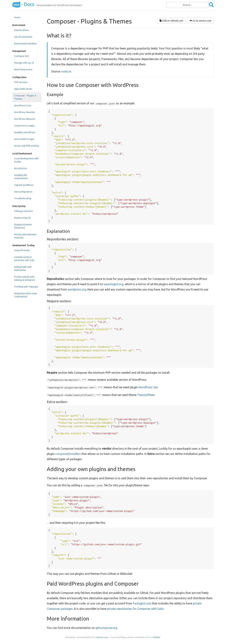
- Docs (23, 4)
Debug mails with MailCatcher (23, 268)
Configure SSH (21, 56)
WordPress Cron (23, 105)
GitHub (156, 637)
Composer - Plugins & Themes (25, 97)
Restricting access (23, 69)
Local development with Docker (26, 160)
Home (17, 17)
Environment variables (25, 43)
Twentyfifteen (146, 395)
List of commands (23, 37)
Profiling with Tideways (26, 287)
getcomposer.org (106, 628)
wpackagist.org (114, 284)
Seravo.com (102, 637)
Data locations (22, 30)
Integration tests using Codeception (26, 295)
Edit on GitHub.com (171, 21)
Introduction (20, 168)
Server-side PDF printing (26, 146)
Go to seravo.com (200, 21)
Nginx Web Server (23, 89)
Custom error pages (24, 126)
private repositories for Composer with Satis (135, 609)
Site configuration (23, 192)
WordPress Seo (148, 387)
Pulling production (23, 211)
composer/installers (68, 454)
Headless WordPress (25, 132)
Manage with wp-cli (24, 63)
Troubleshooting (23, 198)
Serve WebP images (24, 139)
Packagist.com (142, 603)
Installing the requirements (21, 177)
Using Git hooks (22, 250)
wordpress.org (77, 289)
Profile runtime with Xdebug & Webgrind (24, 278)
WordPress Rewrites (25, 112)
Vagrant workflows (24, 185)
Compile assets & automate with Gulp (24, 259)
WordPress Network (25, 119)
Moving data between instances (25, 236)
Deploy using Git (22, 218)
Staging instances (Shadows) (23, 226)
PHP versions (21, 82)
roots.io (66, 71)
